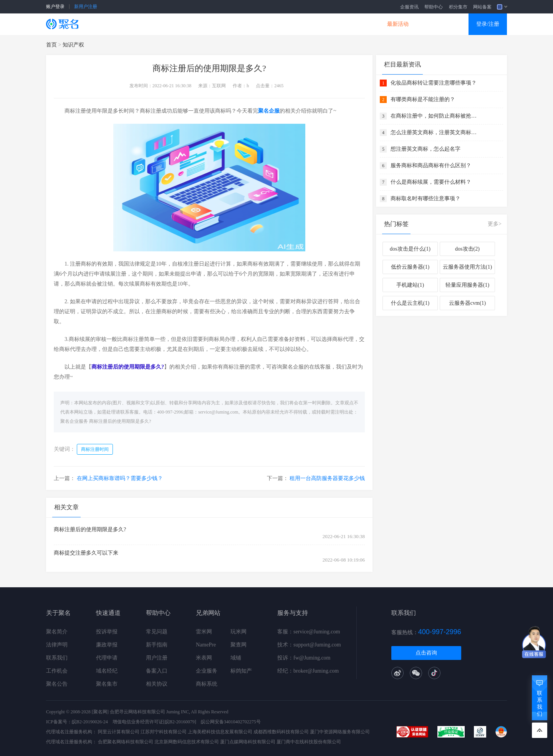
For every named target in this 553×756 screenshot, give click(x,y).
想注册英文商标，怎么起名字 (426, 149)
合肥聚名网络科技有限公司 (126, 742)
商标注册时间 (95, 449)
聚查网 (238, 645)
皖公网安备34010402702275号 (231, 722)
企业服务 (207, 671)
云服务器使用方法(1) (467, 267)
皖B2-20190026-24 (90, 722)
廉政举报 (107, 645)
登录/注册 (488, 24)
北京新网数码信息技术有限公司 (187, 742)
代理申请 (107, 658)
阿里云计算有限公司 (119, 732)
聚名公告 (57, 684)
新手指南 (157, 645)
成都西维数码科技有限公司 (281, 732)
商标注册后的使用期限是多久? (120, 421)
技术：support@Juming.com (309, 645)
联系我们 (57, 658)
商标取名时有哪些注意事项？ (426, 199)
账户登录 (55, 7)
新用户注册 (86, 7)
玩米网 (238, 632)
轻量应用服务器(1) (467, 285)
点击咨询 (426, 653)
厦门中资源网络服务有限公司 (340, 732)
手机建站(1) (410, 285)
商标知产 (264, 24)
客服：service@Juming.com (309, 632)
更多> (495, 224)
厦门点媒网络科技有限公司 (248, 742)
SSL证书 (131, 24)
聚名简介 (57, 632)
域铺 (236, 658)
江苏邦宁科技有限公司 (164, 732)
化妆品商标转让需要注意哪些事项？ (434, 83)
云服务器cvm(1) (467, 303)
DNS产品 (353, 24)
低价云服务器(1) (410, 267)
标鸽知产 (241, 671)
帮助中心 (434, 7)
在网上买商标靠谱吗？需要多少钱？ (120, 478)
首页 (51, 45)
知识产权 (73, 45)
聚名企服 (269, 111)
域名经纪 (107, 671)
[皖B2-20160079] (180, 722)
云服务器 (175, 24)
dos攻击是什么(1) (410, 249)
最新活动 (398, 24)
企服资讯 (409, 7)
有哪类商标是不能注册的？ (423, 99)
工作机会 (57, 671)
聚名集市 (107, 684)
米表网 (204, 658)
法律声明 (57, 645)
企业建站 (220, 24)
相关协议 (157, 684)
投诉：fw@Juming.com (304, 658)
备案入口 (157, 671)
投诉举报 (107, 632)
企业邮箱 (309, 24)
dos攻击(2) (467, 249)
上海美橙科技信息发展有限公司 (220, 732)
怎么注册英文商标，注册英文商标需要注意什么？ (435, 132)
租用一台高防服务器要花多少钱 (327, 478)
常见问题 (157, 632)
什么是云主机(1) (410, 303)
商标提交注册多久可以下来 (86, 553)
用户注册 (157, 658)
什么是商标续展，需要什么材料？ (431, 182)
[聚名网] (100, 712)
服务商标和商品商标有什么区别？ (431, 165)
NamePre (206, 645)
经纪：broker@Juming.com (308, 671)
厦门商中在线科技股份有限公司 (309, 742)
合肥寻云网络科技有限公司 (137, 712)
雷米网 (204, 632)
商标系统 (207, 684)
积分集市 (458, 7)
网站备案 (482, 7)
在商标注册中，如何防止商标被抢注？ (435, 116)
